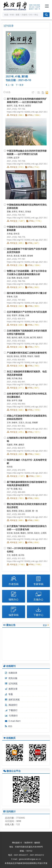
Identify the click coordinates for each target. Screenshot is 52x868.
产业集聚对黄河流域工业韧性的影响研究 (27, 353)
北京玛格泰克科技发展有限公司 (26, 863)
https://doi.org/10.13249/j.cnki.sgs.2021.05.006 (28, 284)
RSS (9, 726)
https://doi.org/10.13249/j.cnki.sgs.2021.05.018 (28, 539)
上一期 (10, 85)
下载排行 (11, 710)
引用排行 (11, 716)
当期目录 (11, 673)
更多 (45, 625)
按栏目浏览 (12, 700)
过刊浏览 (11, 683)
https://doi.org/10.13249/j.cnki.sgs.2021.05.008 (28, 322)
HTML (29, 115)
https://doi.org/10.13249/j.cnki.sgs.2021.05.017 (28, 517)
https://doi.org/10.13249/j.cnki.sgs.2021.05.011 (28, 384)
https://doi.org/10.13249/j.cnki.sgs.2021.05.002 (28, 164)
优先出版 (11, 678)
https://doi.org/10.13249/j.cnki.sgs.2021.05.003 (28, 218)
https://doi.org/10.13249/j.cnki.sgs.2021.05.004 (28, 240)
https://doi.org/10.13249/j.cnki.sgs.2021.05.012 (28, 407)
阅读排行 (11, 705)
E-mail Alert (13, 721)
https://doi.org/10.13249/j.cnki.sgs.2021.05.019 (28, 561)
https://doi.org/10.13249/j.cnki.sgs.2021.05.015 (28, 473)
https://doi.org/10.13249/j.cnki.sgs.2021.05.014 (28, 451)
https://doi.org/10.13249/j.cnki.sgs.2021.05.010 (28, 362)
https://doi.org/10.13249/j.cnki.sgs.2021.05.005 (28, 262)
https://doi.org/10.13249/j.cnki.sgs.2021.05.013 (28, 429)
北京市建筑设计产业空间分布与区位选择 (27, 312)
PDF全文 (14, 115)
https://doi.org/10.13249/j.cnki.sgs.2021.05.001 (28, 112)
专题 (9, 694)
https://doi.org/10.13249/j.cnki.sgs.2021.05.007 (28, 303)
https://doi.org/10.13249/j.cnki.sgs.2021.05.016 (28, 495)
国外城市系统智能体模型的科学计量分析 (27, 293)
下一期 (20, 85)
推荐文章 (11, 689)
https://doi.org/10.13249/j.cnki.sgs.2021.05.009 (28, 344)
